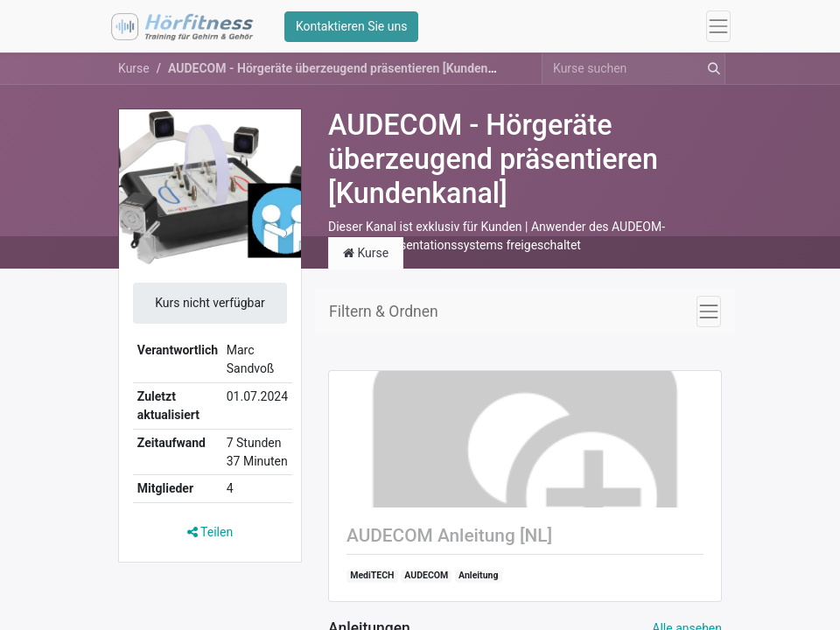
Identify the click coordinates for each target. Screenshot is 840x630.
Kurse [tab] (366, 258)
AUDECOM (426, 581)
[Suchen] (710, 75)
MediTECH (372, 581)
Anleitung (478, 581)
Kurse (134, 74)
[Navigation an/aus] (709, 317)
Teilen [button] (210, 538)
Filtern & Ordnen (384, 317)
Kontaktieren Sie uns (354, 29)
